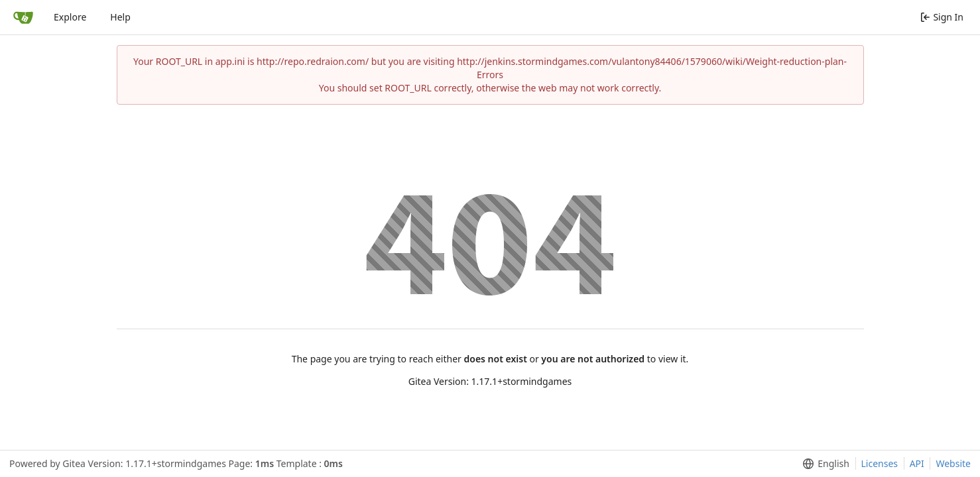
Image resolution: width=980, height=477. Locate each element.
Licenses (880, 463)
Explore (70, 17)
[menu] (823, 464)
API (917, 463)
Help (120, 17)
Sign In (942, 17)
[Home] (23, 17)
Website (953, 463)
